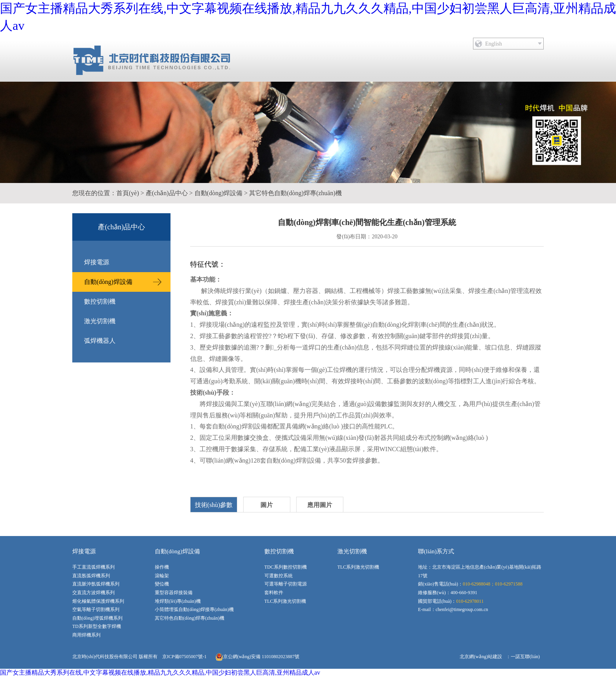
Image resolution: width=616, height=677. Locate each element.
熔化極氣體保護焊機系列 (98, 601)
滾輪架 (162, 576)
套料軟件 (274, 593)
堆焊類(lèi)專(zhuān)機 (178, 601)
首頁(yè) (128, 193)
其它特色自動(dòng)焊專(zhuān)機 (295, 193)
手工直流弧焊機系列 (93, 567)
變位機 (162, 584)
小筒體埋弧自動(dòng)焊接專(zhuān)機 (194, 609)
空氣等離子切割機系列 (96, 609)
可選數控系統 (279, 576)
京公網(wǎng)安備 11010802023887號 (257, 657)
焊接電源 (97, 262)
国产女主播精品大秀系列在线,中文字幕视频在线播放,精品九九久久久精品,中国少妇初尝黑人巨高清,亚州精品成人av (160, 672)
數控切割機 (100, 301)
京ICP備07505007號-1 (184, 657)
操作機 (162, 567)
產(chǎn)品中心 (167, 193)
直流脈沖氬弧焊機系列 (96, 584)
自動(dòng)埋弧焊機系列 (97, 618)
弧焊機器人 (100, 341)
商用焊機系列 (86, 635)
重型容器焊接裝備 (174, 593)
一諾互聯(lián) (525, 657)
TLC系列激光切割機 (285, 601)
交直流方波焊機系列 (93, 593)
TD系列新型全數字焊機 (97, 626)
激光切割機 (100, 321)
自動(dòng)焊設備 (219, 193)
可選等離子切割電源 (286, 584)
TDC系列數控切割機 (286, 567)
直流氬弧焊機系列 (91, 576)
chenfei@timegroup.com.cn (462, 609)
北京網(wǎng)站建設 (481, 657)
